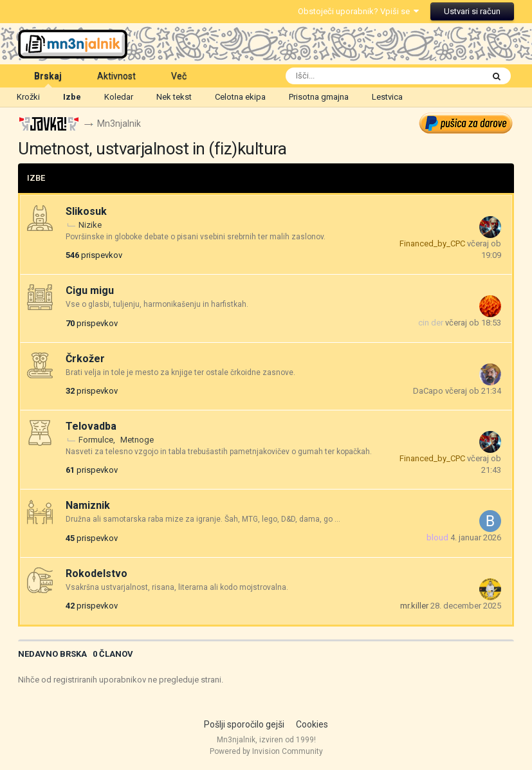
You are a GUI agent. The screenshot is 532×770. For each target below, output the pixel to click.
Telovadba (91, 426)
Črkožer (85, 359)
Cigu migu (90, 290)
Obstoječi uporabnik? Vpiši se (358, 11)
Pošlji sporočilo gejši (244, 724)
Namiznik (88, 506)
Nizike (90, 225)
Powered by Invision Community (266, 751)
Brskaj (48, 79)
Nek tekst (174, 97)
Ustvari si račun (472, 11)
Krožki (28, 97)
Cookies (312, 724)
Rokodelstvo (96, 573)
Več (179, 76)
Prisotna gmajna (319, 97)
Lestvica (387, 97)
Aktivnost (116, 76)
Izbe (72, 97)
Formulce (96, 440)
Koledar (119, 97)
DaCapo (428, 391)
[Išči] (356, 76)
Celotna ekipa (240, 97)
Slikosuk (86, 211)
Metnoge (137, 440)
